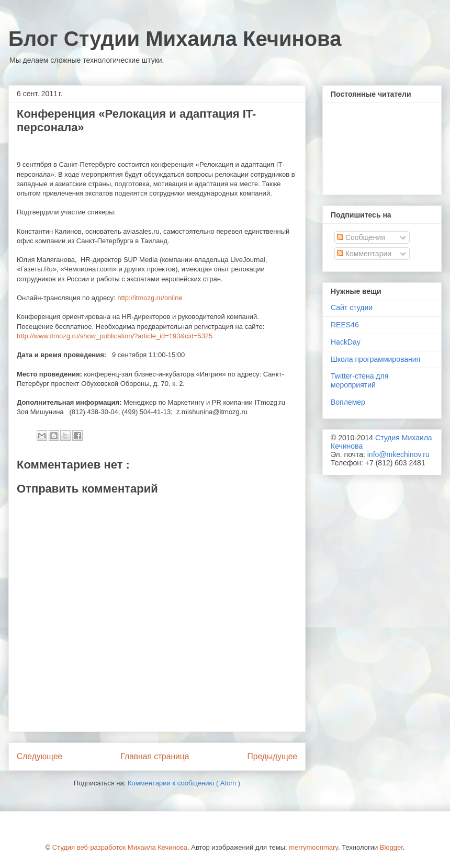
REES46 (345, 325)
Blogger (391, 847)
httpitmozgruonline (150, 298)
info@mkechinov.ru (398, 454)
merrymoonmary (313, 847)
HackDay (346, 342)
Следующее (40, 756)
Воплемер (348, 402)
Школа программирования (375, 359)
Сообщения (361, 237)
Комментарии (364, 254)
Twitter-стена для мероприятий (359, 380)
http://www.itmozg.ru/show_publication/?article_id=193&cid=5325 (115, 336)
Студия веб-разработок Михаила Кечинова (120, 847)
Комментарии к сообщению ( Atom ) (184, 783)
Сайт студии (352, 307)
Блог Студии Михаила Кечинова (175, 39)
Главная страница (155, 756)
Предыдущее (272, 756)
